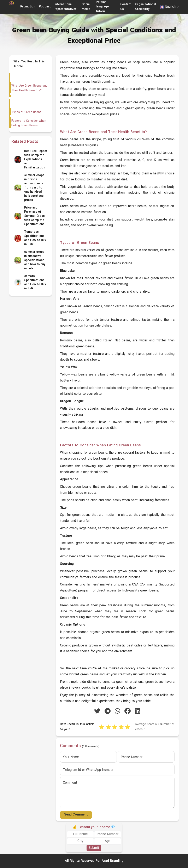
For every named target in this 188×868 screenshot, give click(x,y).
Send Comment (76, 815)
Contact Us (126, 7)
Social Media (86, 7)
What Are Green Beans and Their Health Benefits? (29, 88)
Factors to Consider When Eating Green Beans (28, 123)
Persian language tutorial (102, 7)
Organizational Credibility (146, 7)
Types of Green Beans (26, 112)
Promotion (28, 7)
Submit (94, 848)
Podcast (45, 7)
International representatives (66, 7)
